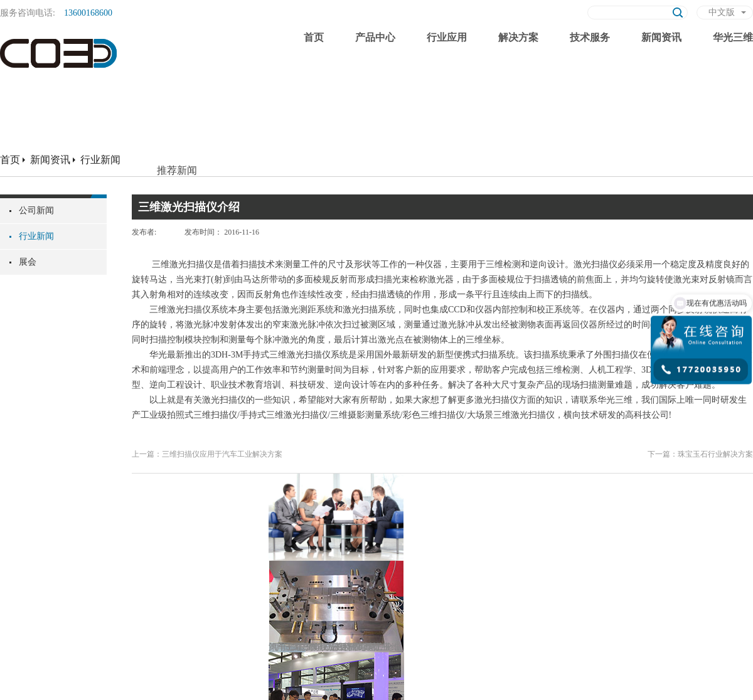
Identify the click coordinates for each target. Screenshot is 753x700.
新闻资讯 (50, 160)
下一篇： (700, 454)
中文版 (722, 12)
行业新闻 (100, 160)
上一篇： (207, 454)
